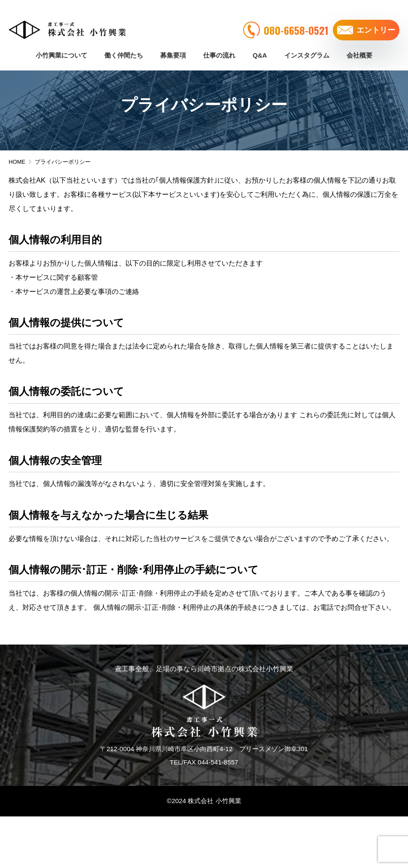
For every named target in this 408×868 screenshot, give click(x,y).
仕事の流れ (219, 44)
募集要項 (173, 44)
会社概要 (359, 44)
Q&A (260, 44)
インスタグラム (307, 44)
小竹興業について (61, 44)
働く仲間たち (124, 44)
